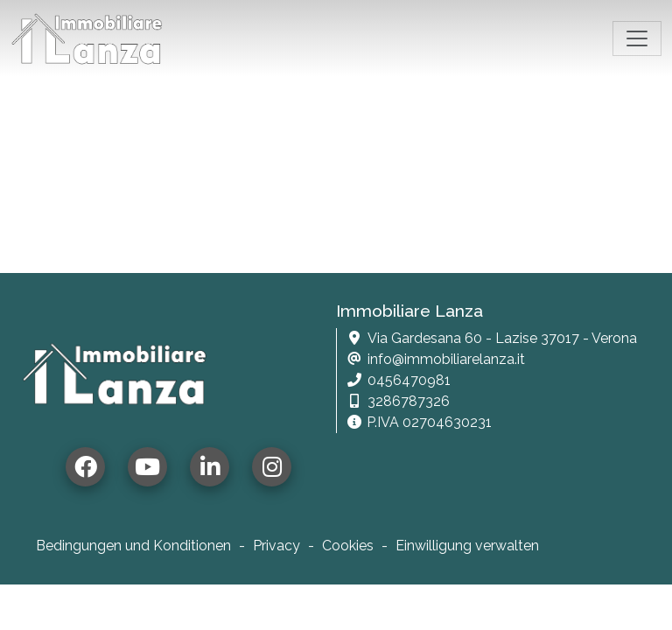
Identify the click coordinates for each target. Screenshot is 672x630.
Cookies (348, 546)
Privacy (276, 546)
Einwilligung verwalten (467, 546)
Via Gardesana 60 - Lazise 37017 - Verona (502, 338)
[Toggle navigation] (637, 38)
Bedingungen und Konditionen (133, 546)
